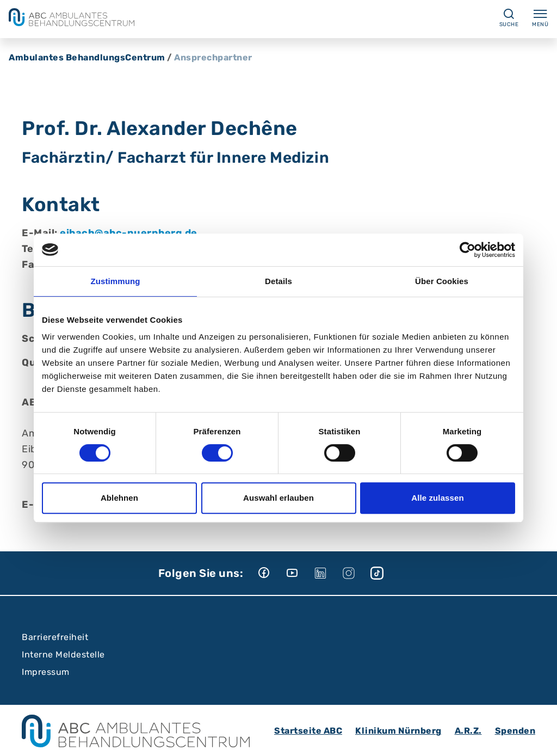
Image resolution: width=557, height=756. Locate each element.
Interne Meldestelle (63, 654)
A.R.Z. (468, 731)
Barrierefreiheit (55, 637)
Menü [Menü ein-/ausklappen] (540, 17)
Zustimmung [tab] (116, 281)
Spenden (515, 731)
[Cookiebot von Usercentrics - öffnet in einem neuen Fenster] (468, 250)
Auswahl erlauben (278, 498)
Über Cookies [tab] (442, 281)
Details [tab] (278, 281)
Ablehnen (119, 498)
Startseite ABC (308, 731)
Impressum (46, 672)
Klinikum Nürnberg (398, 731)
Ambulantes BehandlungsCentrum (87, 57)
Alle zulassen (437, 498)
